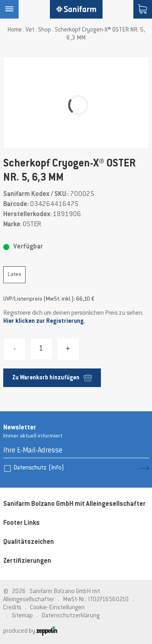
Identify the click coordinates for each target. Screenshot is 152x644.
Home (15, 30)
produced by (30, 631)
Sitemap (22, 616)
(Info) (56, 468)
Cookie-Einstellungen (57, 608)
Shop (45, 30)
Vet (30, 30)
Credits (12, 608)
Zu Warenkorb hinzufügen (52, 378)
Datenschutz (39, 468)
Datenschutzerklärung (71, 616)
